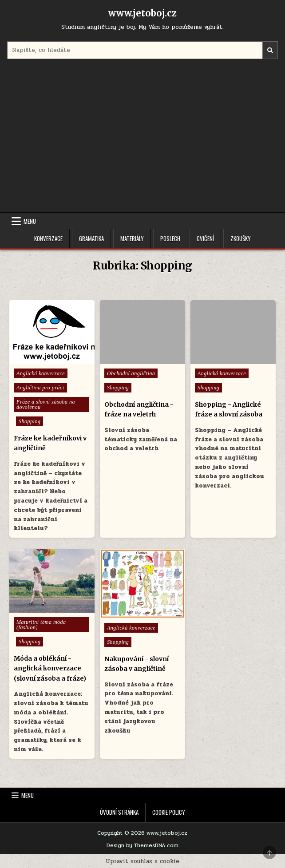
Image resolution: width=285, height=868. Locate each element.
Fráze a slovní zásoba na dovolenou (46, 404)
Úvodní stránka (119, 812)
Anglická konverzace (41, 373)
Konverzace (48, 238)
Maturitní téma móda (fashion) (41, 625)
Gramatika (91, 238)
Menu (30, 221)
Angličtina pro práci (40, 388)
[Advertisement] (142, 137)
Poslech (170, 238)
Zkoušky (241, 238)
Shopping (30, 421)
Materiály (132, 238)
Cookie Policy (169, 812)
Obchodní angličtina (131, 373)
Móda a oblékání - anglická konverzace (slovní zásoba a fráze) (50, 668)
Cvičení (205, 238)
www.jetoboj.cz (142, 13)
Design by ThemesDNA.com (142, 845)
